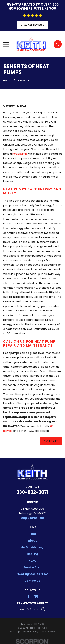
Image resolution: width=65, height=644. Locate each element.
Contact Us (32, 581)
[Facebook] (29, 596)
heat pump (20, 154)
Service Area (32, 567)
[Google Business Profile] (36, 596)
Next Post (51, 441)
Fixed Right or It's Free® (32, 574)
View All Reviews (33, 25)
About (32, 541)
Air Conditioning (32, 547)
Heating (32, 554)
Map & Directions (32, 518)
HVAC (32, 561)
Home (32, 534)
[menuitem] (15, 632)
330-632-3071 (32, 492)
